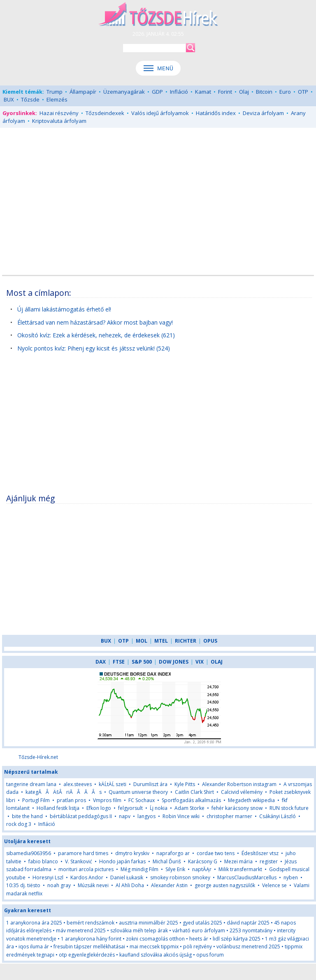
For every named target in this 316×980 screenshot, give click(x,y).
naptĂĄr (202, 869)
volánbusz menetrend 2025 (248, 947)
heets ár (199, 939)
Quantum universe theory (138, 792)
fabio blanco (43, 861)
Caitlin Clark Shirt (194, 792)
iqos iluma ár (34, 947)
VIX (200, 662)
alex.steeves (78, 784)
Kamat (203, 92)
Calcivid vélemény (242, 792)
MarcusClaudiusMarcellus (247, 877)
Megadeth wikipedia (251, 800)
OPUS (210, 641)
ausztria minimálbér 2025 (149, 923)
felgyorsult (130, 808)
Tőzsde (30, 99)
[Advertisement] (158, 194)
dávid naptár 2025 (248, 923)
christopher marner (229, 816)
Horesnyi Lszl (48, 877)
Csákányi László (278, 816)
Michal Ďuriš (167, 861)
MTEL (161, 641)
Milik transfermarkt (240, 869)
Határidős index (216, 113)
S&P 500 (142, 662)
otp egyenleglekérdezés (87, 955)
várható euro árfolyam (199, 930)
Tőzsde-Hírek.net (38, 757)
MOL (142, 641)
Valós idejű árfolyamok (160, 113)
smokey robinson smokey (180, 877)
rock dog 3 (19, 824)
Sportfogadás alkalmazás (191, 800)
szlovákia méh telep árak (139, 930)
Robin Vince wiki (181, 816)
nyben (291, 877)
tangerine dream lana (31, 784)
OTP (303, 92)
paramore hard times (83, 853)
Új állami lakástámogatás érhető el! (64, 309)
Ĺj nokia (159, 808)
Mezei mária (238, 861)
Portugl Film (36, 800)
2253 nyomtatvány (251, 930)
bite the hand (27, 816)
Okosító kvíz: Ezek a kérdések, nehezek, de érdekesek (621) (96, 335)
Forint (225, 92)
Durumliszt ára (150, 784)
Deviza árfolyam (263, 113)
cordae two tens (216, 853)
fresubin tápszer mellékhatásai (89, 947)
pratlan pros (71, 800)
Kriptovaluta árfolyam (59, 121)
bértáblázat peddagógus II (81, 816)
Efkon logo (99, 808)
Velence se (274, 885)
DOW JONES (174, 662)
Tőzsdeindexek (105, 113)
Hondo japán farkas (122, 861)
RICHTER (186, 641)
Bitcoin (264, 92)
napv (125, 816)
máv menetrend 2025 (81, 930)
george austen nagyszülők (225, 885)
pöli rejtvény (197, 947)
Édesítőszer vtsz (260, 853)
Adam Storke (189, 808)
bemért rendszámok (91, 923)
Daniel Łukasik (127, 877)
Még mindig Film (139, 869)
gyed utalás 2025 (202, 923)
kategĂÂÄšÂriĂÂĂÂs (64, 792)
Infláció (179, 92)
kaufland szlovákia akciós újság (156, 955)
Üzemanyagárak (124, 92)
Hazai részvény (59, 113)
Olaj (244, 92)
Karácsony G (203, 861)
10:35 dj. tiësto (23, 885)
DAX (101, 662)
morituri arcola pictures (86, 869)
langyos (146, 816)
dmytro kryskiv (132, 853)
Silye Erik (175, 869)
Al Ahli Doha (130, 885)
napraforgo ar (173, 853)
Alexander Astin (169, 885)
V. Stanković (79, 861)
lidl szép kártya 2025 (237, 939)
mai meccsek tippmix (154, 947)
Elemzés (57, 99)
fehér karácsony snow (237, 808)
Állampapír (83, 92)
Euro (285, 92)
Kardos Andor (87, 877)
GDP (157, 92)
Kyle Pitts (185, 784)
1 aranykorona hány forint (91, 939)
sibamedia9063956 (29, 853)
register (269, 861)
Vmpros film (107, 800)
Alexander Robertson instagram (239, 784)
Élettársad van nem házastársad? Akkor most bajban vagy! (95, 322)
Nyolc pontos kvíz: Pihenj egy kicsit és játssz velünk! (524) (94, 348)
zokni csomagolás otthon (155, 939)
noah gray (59, 885)
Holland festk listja (58, 808)
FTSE (119, 662)
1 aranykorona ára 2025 (34, 923)
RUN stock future (289, 808)
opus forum (210, 955)
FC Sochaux (142, 800)
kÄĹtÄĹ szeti (113, 784)
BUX (9, 99)
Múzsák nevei (93, 885)
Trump (55, 92)
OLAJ (217, 662)
